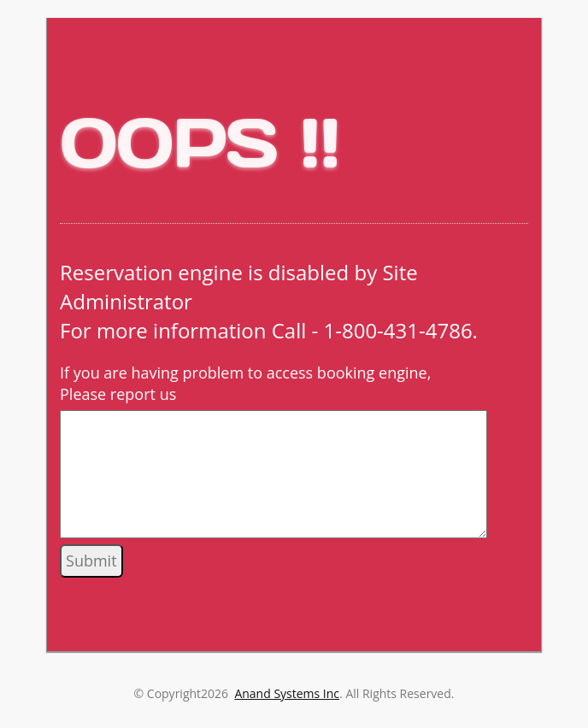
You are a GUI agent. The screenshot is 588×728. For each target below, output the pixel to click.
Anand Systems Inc (287, 693)
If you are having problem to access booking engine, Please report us (245, 384)
